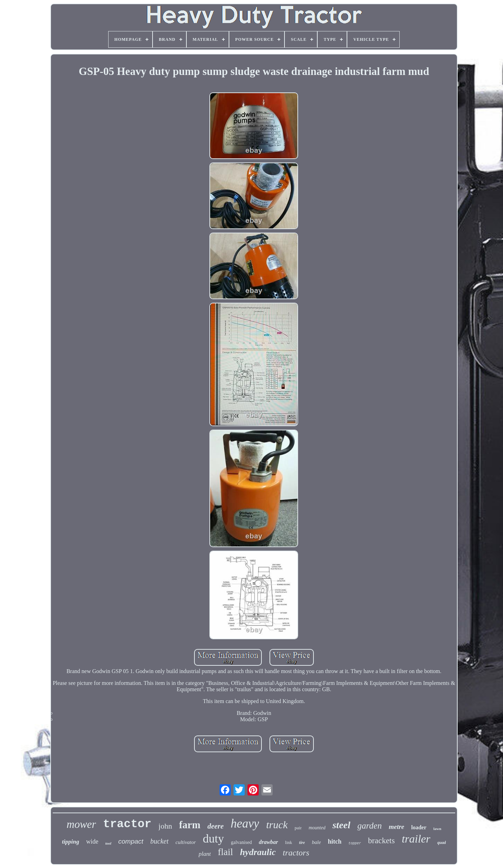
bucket (160, 841)
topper (355, 843)
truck (277, 825)
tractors (296, 853)
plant (205, 854)
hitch (335, 841)
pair (298, 828)
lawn (438, 829)
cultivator (186, 842)
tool (108, 843)
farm (190, 825)
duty (213, 839)
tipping (71, 842)
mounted (317, 828)
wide (92, 841)
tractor (127, 824)
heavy (245, 824)
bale (316, 842)
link (289, 842)
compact (131, 841)
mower (81, 824)
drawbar (268, 842)
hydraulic (258, 852)
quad (442, 843)
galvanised (242, 842)
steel (341, 825)
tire (302, 843)
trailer (416, 839)
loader (419, 827)
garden (370, 826)
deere (216, 826)
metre (397, 827)
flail (225, 852)
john (165, 826)
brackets (381, 841)
